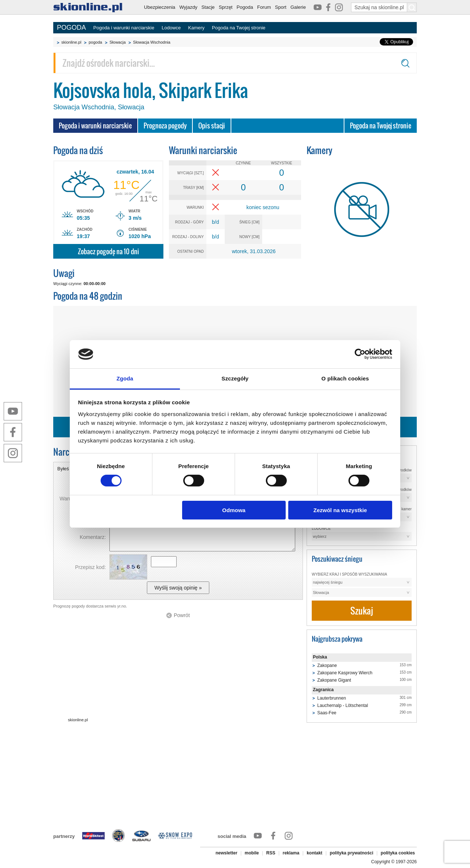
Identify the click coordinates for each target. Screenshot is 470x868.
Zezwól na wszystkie (340, 510)
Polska (320, 657)
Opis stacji (212, 126)
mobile (252, 853)
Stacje (208, 7)
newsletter (226, 853)
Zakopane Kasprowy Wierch (345, 673)
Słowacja (117, 42)
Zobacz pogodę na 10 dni (109, 251)
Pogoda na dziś (78, 150)
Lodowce (171, 28)
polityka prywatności (352, 853)
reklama (291, 853)
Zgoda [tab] (125, 378)
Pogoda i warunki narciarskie (124, 28)
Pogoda (245, 7)
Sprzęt (226, 7)
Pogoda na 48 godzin (88, 296)
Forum (264, 7)
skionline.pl (71, 42)
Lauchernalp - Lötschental (343, 705)
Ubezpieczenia (160, 7)
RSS (271, 853)
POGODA (71, 28)
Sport (281, 7)
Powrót (182, 615)
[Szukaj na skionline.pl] (412, 7)
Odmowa (234, 510)
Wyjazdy (188, 7)
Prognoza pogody (165, 126)
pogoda (95, 42)
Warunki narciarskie (203, 150)
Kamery (196, 28)
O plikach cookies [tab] (345, 378)
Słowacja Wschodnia (152, 42)
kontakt (314, 853)
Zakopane (327, 665)
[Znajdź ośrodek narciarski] (235, 63)
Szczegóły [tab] (235, 378)
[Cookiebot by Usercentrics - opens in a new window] (360, 354)
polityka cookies (398, 853)
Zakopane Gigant (334, 680)
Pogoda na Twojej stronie (239, 28)
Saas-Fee (327, 713)
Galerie (298, 7)
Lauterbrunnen (332, 698)
